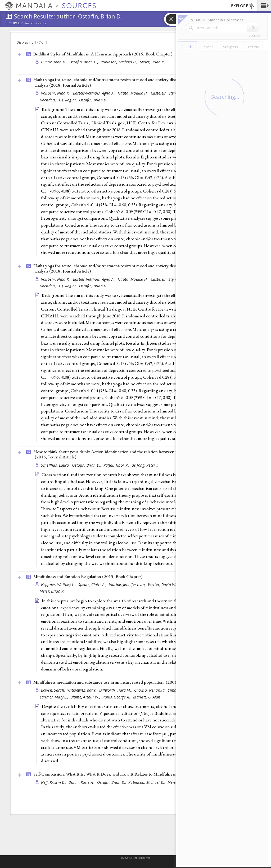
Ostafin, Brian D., (84, 62)
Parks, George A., (117, 697)
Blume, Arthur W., (86, 697)
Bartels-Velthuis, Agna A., (95, 93)
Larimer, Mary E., (55, 697)
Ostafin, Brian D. (93, 100)
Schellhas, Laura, (56, 465)
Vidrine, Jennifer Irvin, (128, 585)
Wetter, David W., (163, 585)
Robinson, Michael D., (119, 62)
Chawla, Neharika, (150, 690)
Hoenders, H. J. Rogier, (59, 100)
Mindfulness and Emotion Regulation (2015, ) (88, 576)
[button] (264, 6)
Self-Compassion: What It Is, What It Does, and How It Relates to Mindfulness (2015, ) (125, 774)
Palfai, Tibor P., (117, 465)
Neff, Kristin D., (54, 782)
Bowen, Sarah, (54, 690)
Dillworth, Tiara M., (116, 690)
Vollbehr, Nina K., (56, 93)
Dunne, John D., (55, 62)
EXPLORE (243, 6)
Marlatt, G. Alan (147, 697)
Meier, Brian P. (152, 62)
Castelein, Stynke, (166, 93)
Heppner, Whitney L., (59, 585)
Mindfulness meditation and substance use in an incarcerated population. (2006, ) (120, 682)
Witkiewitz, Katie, (82, 690)
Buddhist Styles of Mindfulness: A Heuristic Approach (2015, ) (103, 54)
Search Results (35, 23)
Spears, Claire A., (93, 585)
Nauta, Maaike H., (134, 93)
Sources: (15, 24)
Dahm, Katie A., (82, 782)
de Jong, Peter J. (145, 465)
